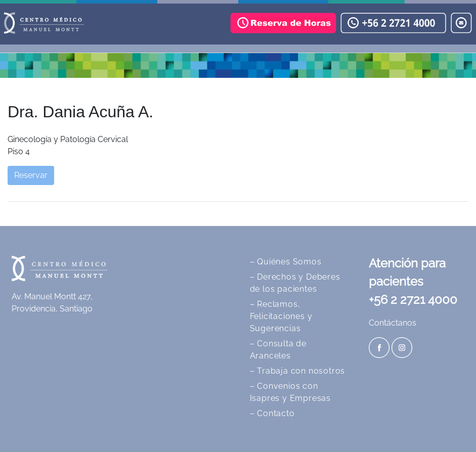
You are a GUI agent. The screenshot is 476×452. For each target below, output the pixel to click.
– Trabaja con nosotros (298, 371)
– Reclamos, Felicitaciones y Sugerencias (281, 316)
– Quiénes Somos (286, 262)
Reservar (31, 175)
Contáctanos (393, 323)
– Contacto (272, 413)
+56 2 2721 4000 (413, 300)
